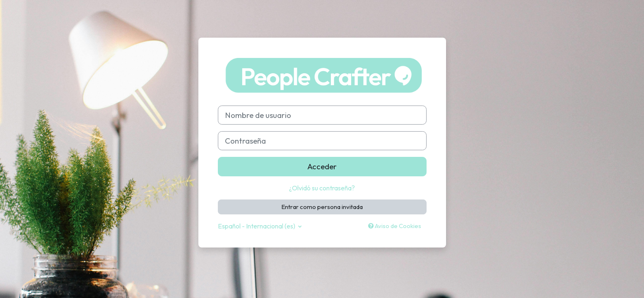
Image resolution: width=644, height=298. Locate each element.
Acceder (322, 166)
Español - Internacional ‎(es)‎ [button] (257, 226)
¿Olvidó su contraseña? (322, 188)
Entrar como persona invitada (322, 207)
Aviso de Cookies (395, 226)
